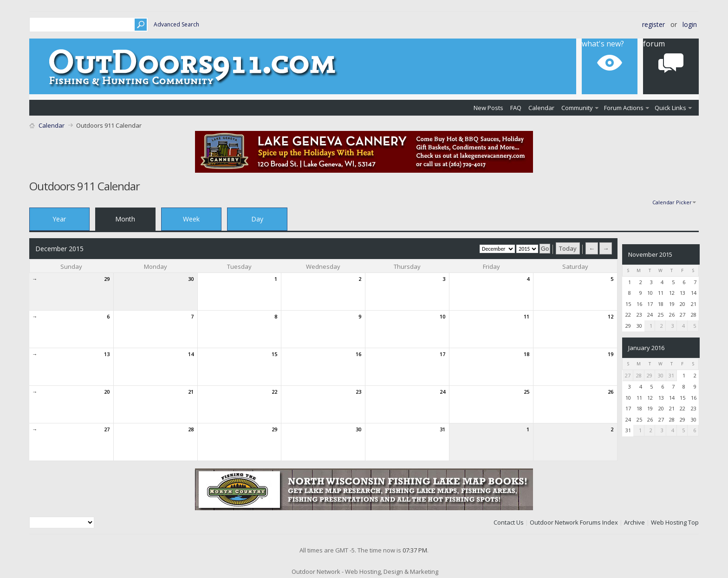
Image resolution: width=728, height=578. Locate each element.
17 (442, 354)
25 (526, 392)
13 (107, 354)
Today (568, 248)
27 (107, 429)
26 (611, 392)
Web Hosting (669, 522)
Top (693, 522)
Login (690, 24)
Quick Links (670, 108)
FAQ (516, 108)
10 (442, 316)
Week (191, 219)
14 (191, 354)
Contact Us (509, 522)
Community (577, 108)
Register (653, 24)
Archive (634, 522)
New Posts (488, 108)
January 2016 (646, 348)
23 (358, 392)
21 (191, 392)
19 (611, 354)
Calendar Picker (672, 202)
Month (125, 219)
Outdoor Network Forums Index (574, 522)
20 (107, 392)
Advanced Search (176, 24)
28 (191, 429)
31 (442, 429)
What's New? (603, 44)
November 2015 (650, 254)
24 (442, 392)
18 (526, 354)
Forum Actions (624, 108)
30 (191, 279)
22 (274, 392)
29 (107, 279)
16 (358, 354)
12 (611, 316)
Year (59, 219)
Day (257, 219)
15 (274, 354)
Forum (654, 44)
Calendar (541, 108)
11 (526, 316)
